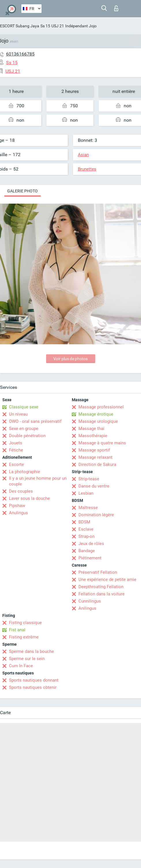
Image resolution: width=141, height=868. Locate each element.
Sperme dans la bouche (31, 651)
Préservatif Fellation (98, 572)
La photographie (25, 472)
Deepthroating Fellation (101, 587)
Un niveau (18, 414)
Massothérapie (93, 436)
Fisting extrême (24, 637)
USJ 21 (58, 26)
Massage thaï (91, 429)
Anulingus (18, 513)
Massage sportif (94, 450)
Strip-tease (89, 479)
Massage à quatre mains (102, 443)
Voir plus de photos (70, 359)
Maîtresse (88, 508)
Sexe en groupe (24, 429)
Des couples (21, 491)
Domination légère (96, 515)
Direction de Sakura (97, 464)
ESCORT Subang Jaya (20, 26)
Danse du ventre (94, 486)
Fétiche (16, 450)
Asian (83, 155)
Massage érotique (96, 414)
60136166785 (20, 54)
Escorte (16, 464)
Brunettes (87, 169)
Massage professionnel (101, 407)
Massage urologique (98, 421)
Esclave (86, 529)
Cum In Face (21, 666)
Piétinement (90, 558)
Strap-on (87, 536)
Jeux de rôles (91, 544)
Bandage (87, 551)
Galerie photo (22, 191)
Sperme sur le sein (27, 659)
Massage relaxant (95, 457)
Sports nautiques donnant (34, 680)
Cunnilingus (90, 601)
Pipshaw (17, 506)
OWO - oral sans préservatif (35, 421)
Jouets (16, 443)
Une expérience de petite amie (107, 580)
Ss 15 (45, 26)
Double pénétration (27, 436)
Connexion (116, 8)
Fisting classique (25, 623)
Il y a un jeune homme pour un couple (38, 481)
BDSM (84, 522)
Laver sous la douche (29, 498)
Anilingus (87, 608)
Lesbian (86, 493)
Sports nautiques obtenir (33, 687)
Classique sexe (24, 407)
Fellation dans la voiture (101, 594)
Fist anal (17, 630)
